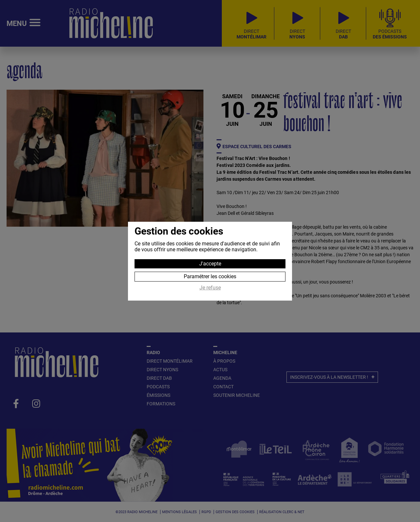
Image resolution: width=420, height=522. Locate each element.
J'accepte (210, 264)
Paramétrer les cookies (210, 276)
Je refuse (210, 288)
